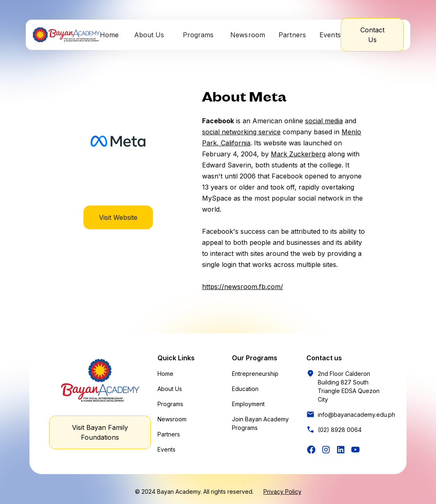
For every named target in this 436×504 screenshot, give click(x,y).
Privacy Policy (282, 492)
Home (109, 35)
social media (324, 121)
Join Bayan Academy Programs (260, 423)
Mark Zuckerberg (298, 154)
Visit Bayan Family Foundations (100, 432)
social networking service (241, 132)
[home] (66, 35)
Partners (292, 35)
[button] (150, 35)
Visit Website (118, 217)
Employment (248, 404)
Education (245, 389)
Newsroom (248, 35)
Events (330, 35)
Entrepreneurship (255, 374)
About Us (170, 389)
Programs (170, 404)
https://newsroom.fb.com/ (243, 287)
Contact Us (372, 35)
